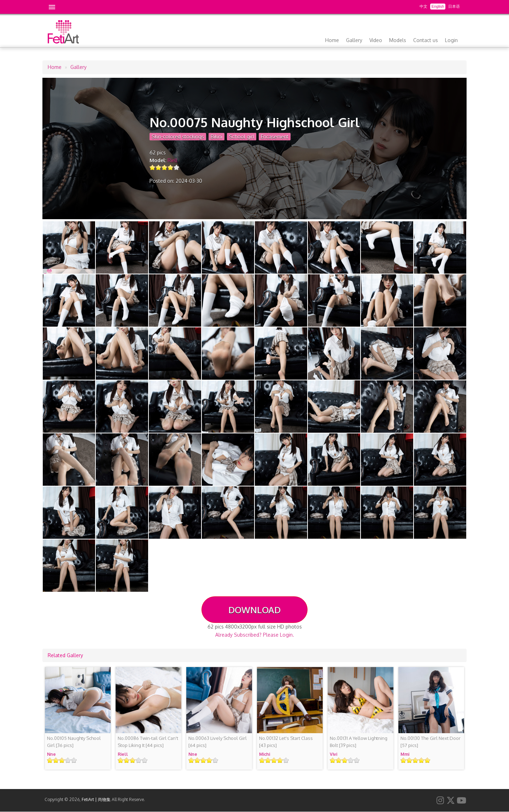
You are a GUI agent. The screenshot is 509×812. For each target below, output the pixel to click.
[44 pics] (148, 742)
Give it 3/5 (165, 167)
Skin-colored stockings (178, 137)
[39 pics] (359, 742)
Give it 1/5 (153, 167)
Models (398, 40)
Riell (172, 160)
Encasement (275, 137)
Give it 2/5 (159, 167)
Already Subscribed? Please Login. (255, 635)
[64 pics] (218, 742)
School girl (242, 137)
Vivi (334, 754)
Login (451, 40)
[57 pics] (431, 742)
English (438, 6)
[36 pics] (74, 742)
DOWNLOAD (255, 610)
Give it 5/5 (177, 167)
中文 (423, 6)
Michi (265, 754)
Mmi (405, 754)
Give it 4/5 (171, 167)
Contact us (426, 40)
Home (332, 40)
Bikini (217, 137)
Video (376, 40)
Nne (51, 754)
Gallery (354, 40)
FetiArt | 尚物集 (96, 799)
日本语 (454, 6)
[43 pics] (286, 742)
